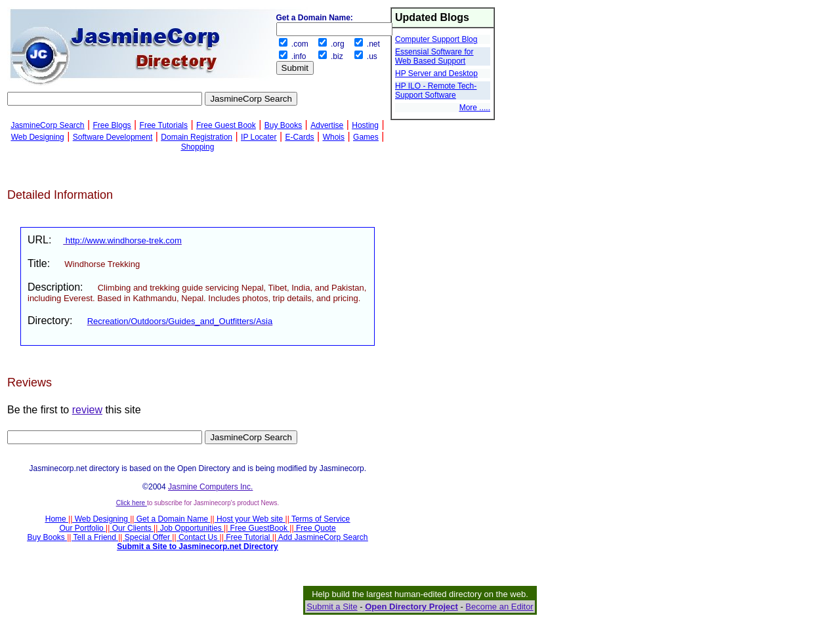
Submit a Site (332, 607)
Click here (132, 503)
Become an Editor (499, 607)
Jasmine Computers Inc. (210, 487)
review (87, 410)
